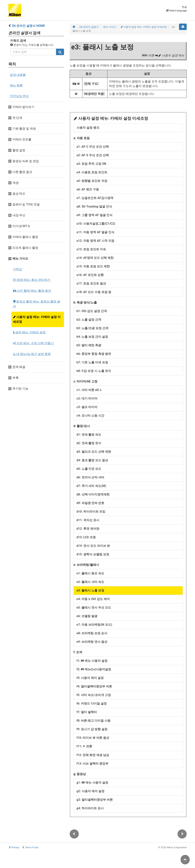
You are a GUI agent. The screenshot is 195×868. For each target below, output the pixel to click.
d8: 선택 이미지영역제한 (93, 494)
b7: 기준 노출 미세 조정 (92, 362)
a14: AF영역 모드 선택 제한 (95, 258)
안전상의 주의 (19, 96)
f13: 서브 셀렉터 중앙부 (93, 764)
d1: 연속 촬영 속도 (89, 435)
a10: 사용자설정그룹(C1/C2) (96, 224)
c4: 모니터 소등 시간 (90, 416)
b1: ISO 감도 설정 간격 (92, 311)
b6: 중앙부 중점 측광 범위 (94, 354)
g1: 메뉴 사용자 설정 (92, 783)
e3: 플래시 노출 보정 (90, 590)
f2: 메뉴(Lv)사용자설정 (94, 669)
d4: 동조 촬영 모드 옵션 (92, 460)
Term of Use (32, 847)
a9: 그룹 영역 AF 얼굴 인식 (95, 215)
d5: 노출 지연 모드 (89, 469)
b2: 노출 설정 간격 (89, 320)
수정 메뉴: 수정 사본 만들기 (33, 343)
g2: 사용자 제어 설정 (90, 791)
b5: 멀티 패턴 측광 (89, 345)
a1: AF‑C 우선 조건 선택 (93, 147)
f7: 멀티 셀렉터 (87, 712)
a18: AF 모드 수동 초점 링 (94, 292)
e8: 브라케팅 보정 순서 (92, 633)
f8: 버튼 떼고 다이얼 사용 (94, 721)
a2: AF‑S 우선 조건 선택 (93, 155)
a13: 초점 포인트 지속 (91, 249)
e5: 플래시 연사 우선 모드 (94, 608)
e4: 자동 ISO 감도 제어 (93, 599)
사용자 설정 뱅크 (88, 128)
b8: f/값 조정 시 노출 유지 (94, 371)
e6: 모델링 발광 (87, 616)
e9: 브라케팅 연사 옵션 (92, 642)
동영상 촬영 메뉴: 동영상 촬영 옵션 (37, 304)
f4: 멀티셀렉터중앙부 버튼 (94, 686)
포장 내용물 (18, 75)
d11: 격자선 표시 (88, 520)
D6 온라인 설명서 (89, 27)
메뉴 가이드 (110, 27)
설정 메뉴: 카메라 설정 (29, 332)
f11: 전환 (84, 746)
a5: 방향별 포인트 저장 (92, 181)
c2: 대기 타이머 (87, 398)
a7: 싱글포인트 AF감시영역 (95, 198)
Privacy (15, 847)
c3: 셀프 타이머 (87, 407)
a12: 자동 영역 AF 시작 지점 (95, 241)
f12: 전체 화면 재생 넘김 (93, 755)
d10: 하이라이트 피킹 (91, 512)
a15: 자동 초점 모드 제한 (93, 266)
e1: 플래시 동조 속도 (90, 573)
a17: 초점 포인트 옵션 (91, 283)
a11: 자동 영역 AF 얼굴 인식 (95, 232)
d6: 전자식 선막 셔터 (90, 477)
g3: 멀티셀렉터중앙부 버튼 (95, 800)
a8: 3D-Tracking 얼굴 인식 (94, 206)
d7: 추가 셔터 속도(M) (91, 486)
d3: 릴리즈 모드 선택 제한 (94, 452)
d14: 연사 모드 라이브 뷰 (93, 546)
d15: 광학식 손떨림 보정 (93, 554)
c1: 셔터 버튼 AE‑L (89, 390)
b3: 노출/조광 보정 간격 (93, 328)
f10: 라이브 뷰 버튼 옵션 (93, 738)
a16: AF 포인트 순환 (90, 275)
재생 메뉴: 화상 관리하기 (32, 280)
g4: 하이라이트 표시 (90, 808)
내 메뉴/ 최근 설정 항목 (32, 354)
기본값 (17, 269)
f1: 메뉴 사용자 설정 (92, 661)
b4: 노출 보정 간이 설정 (92, 337)
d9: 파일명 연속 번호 (90, 503)
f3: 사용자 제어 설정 (90, 678)
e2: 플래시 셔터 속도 (90, 582)
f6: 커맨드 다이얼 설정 (92, 704)
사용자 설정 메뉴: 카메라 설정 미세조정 (37, 319)
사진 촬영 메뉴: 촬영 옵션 (32, 291)
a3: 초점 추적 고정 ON (91, 164)
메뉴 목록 (16, 85)
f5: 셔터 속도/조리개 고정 (94, 695)
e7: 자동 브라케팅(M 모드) (94, 625)
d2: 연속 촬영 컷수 (89, 443)
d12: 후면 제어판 (88, 529)
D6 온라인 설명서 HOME (28, 26)
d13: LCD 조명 (86, 537)
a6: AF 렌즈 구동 (88, 189)
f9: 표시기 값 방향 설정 (92, 729)
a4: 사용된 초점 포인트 (92, 172)
